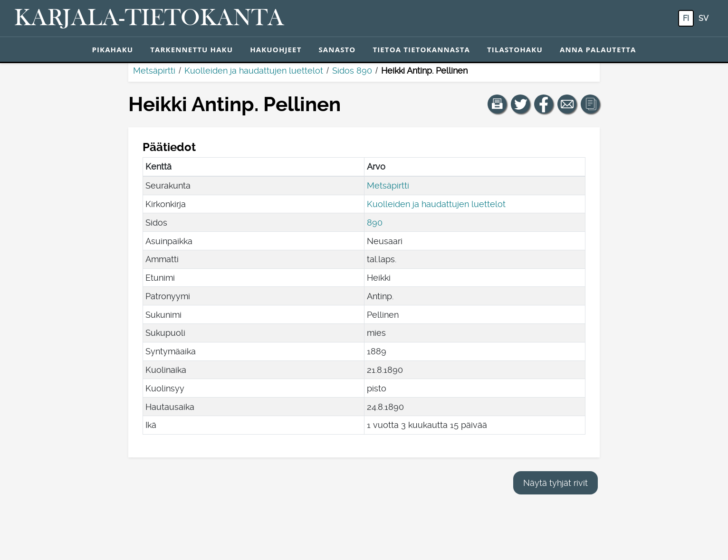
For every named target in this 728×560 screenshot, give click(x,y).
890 (375, 223)
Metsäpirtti (154, 71)
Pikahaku (112, 49)
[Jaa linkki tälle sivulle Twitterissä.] (520, 104)
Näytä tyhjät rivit (556, 483)
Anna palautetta (598, 49)
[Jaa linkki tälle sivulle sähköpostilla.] (567, 104)
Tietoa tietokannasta (421, 49)
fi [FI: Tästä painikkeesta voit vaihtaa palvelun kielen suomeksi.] (686, 18)
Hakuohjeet (276, 49)
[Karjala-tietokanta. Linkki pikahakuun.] (149, 19)
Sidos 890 (352, 71)
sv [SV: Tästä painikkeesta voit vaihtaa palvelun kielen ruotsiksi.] (704, 18)
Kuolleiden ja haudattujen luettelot (254, 71)
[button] (497, 104)
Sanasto (337, 49)
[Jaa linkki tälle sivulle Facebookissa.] (544, 104)
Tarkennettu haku (192, 49)
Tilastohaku (515, 49)
